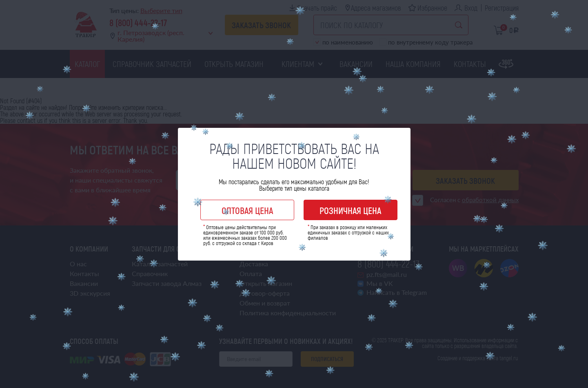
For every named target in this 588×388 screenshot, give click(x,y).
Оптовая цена (247, 210)
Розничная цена (350, 210)
